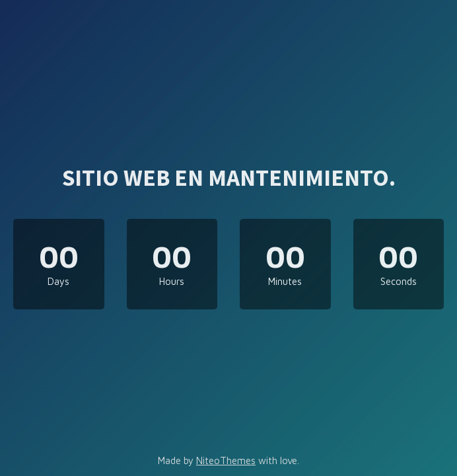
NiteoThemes (226, 460)
